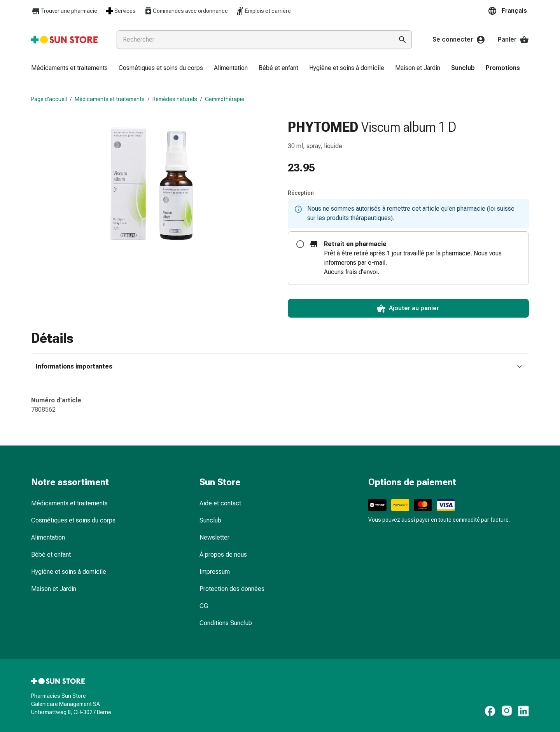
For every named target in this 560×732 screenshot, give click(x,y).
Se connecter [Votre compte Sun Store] (459, 40)
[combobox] (253, 40)
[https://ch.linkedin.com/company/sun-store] (523, 711)
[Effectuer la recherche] (402, 40)
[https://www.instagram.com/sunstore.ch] (507, 711)
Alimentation (48, 537)
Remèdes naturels (175, 99)
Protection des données (232, 589)
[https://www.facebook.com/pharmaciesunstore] (490, 711)
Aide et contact (220, 503)
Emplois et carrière (263, 11)
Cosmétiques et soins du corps (73, 520)
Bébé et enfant (51, 555)
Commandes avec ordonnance (186, 11)
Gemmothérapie (225, 99)
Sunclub (210, 520)
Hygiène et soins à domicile (69, 572)
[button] (508, 11)
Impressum (215, 572)
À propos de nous (223, 555)
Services (120, 11)
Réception (301, 193)
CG (204, 606)
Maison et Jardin (54, 589)
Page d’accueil (49, 99)
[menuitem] (69, 68)
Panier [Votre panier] (513, 40)
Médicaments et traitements (110, 99)
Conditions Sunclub (226, 623)
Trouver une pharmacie (64, 11)
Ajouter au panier (408, 308)
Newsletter (214, 537)
